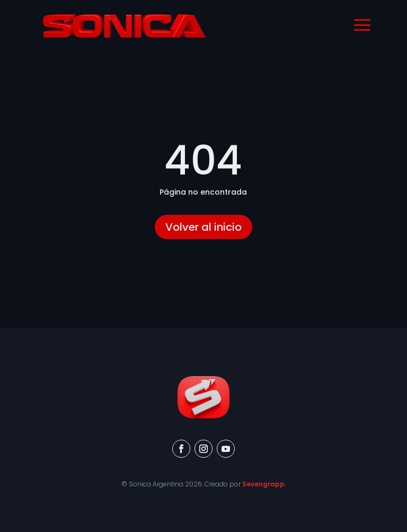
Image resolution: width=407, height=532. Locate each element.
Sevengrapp (263, 484)
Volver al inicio (203, 227)
